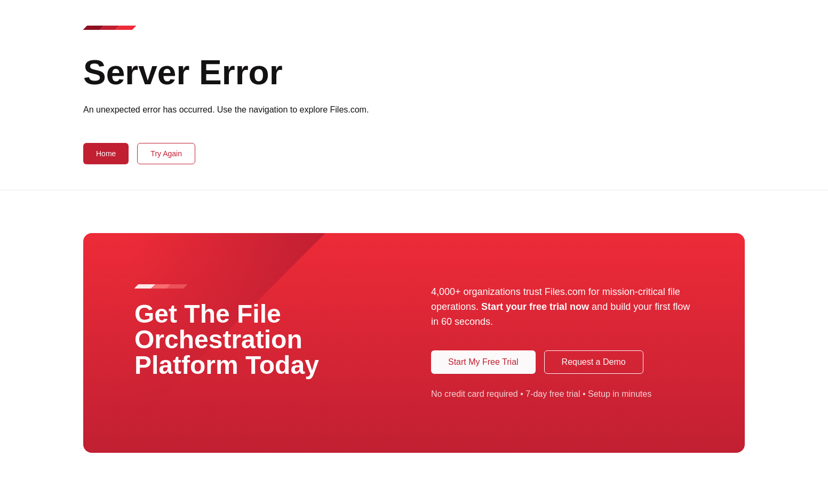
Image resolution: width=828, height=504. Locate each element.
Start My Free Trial (483, 362)
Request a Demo (594, 362)
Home (106, 154)
